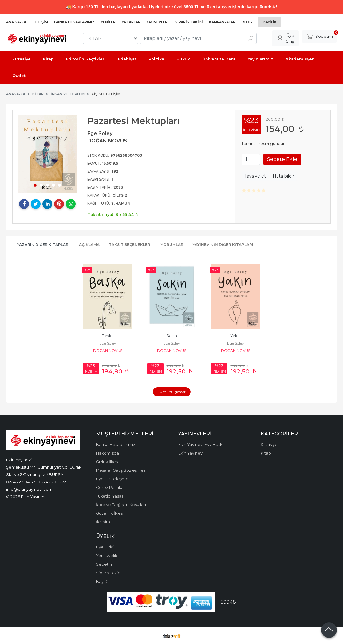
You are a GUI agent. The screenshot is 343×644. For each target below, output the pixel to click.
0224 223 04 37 (21, 482)
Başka (108, 336)
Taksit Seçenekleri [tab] (130, 245)
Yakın (235, 336)
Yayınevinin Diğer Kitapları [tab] (223, 245)
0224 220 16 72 (52, 482)
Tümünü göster (172, 392)
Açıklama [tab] (89, 245)
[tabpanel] (47, 154)
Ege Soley (108, 343)
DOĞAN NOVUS (108, 351)
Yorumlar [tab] (172, 245)
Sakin (172, 336)
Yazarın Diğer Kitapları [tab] (43, 245)
